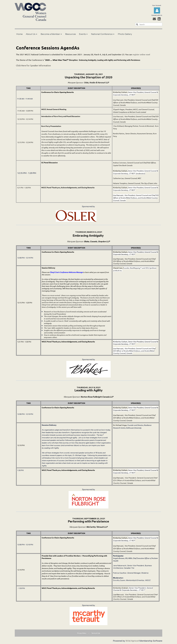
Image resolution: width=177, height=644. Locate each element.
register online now (141, 54)
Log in (157, 10)
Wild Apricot (132, 641)
